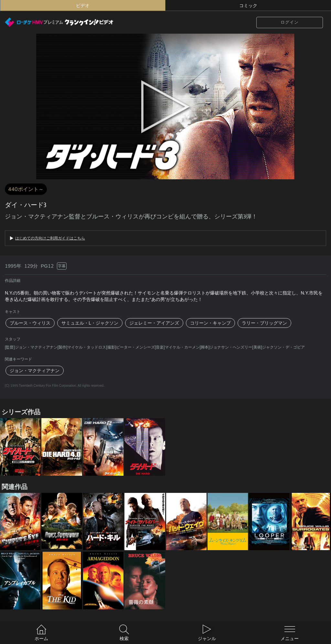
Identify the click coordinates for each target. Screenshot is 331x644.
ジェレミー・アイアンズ (154, 323)
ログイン (290, 22)
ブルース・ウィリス (30, 323)
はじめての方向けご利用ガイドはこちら (50, 238)
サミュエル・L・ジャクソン (90, 323)
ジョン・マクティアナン (35, 371)
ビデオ (83, 6)
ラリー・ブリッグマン (264, 323)
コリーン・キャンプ (210, 323)
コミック (248, 6)
